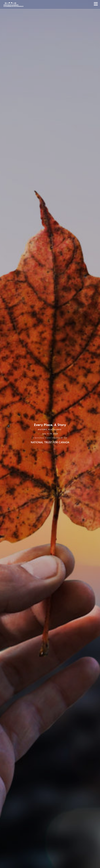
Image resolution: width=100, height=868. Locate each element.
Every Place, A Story (50, 425)
